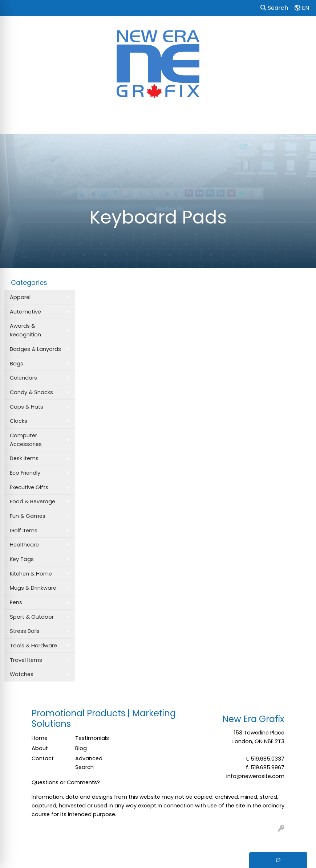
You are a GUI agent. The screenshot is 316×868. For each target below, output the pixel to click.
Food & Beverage (33, 501)
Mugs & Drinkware (33, 588)
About (40, 748)
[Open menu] (301, 123)
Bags (17, 364)
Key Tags (22, 559)
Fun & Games (28, 516)
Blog (81, 748)
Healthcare (24, 545)
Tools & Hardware (33, 646)
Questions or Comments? (66, 782)
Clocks (19, 421)
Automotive (25, 312)
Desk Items (24, 458)
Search (274, 8)
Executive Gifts (29, 487)
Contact (43, 758)
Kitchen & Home (31, 574)
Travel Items (26, 660)
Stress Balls (25, 631)
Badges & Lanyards (35, 349)
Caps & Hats (27, 407)
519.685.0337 (268, 759)
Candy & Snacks (31, 392)
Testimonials (92, 738)
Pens (16, 602)
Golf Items (24, 531)
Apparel (20, 297)
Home (40, 738)
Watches (22, 674)
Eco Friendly (25, 473)
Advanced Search (89, 763)
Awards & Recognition (25, 330)
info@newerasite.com (255, 776)
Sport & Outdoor (32, 617)
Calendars (23, 378)
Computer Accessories (26, 440)
